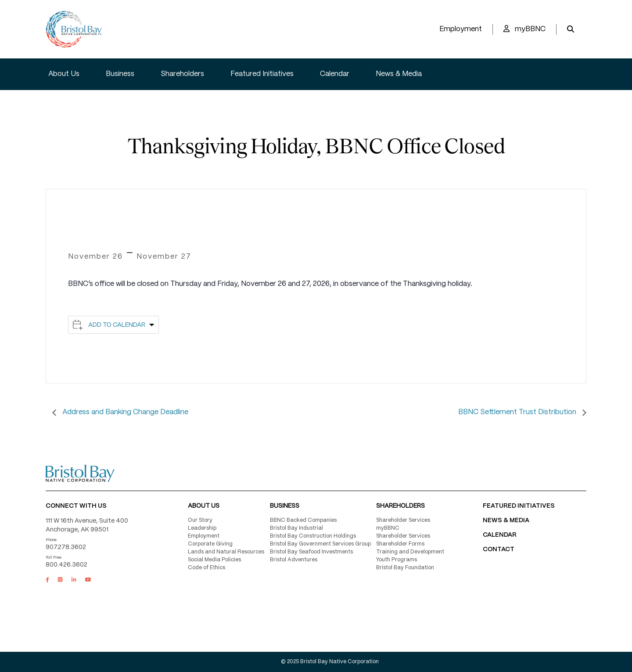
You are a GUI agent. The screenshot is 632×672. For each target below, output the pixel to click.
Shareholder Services (403, 520)
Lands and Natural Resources (226, 552)
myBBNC (524, 29)
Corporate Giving (210, 544)
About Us (64, 74)
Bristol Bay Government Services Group (320, 544)
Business (120, 74)
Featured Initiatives (262, 74)
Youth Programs (397, 560)
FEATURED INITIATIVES (519, 506)
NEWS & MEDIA (506, 520)
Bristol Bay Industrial (296, 528)
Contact (499, 549)
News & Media (399, 74)
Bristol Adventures (294, 560)
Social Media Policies (214, 560)
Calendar (335, 74)
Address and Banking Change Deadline (124, 412)
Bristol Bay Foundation (405, 568)
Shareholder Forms (400, 544)
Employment (461, 29)
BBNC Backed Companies (303, 520)
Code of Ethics (206, 568)
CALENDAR (500, 535)
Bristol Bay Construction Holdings (313, 536)
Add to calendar (117, 325)
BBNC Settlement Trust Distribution (518, 412)
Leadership (202, 528)
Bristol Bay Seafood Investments (311, 552)
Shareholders (182, 74)
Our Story (200, 520)
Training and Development (410, 552)
